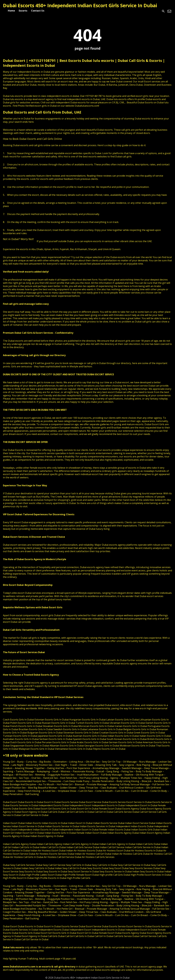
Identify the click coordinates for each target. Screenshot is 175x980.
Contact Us (38, 11)
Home (11, 11)
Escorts (23, 11)
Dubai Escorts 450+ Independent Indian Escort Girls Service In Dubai (80, 5)
